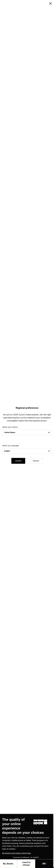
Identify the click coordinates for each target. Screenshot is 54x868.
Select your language (11, 446)
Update (18, 461)
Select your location (10, 427)
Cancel (36, 461)
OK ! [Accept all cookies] (22, 864)
